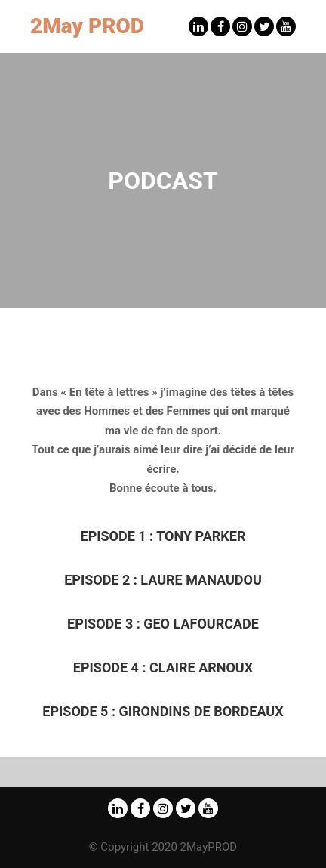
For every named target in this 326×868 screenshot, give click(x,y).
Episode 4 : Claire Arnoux (163, 667)
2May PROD (87, 26)
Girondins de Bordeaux (163, 711)
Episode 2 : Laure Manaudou (163, 580)
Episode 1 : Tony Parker (163, 536)
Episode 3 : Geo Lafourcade (163, 624)
